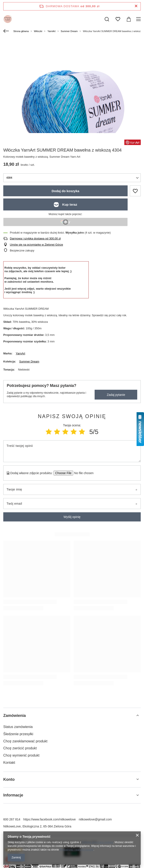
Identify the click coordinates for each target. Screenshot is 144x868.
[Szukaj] (107, 19)
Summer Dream (69, 31)
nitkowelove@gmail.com (95, 819)
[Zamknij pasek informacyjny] (136, 6)
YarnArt (51, 31)
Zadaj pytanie (116, 395)
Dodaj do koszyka (65, 191)
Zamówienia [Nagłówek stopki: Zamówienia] (15, 716)
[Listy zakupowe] (118, 19)
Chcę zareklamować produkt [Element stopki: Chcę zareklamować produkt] (25, 741)
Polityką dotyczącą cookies (98, 842)
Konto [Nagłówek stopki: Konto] (9, 779)
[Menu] (139, 19)
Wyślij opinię (72, 517)
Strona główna (21, 31)
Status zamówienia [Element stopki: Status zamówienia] (18, 727)
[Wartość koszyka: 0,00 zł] (129, 19)
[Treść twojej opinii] (72, 451)
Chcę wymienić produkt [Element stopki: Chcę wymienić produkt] (21, 755)
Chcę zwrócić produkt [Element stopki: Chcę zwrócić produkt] (20, 748)
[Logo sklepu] (8, 19)
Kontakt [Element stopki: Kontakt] (9, 763)
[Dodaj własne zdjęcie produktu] (82, 473)
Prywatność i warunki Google (77, 850)
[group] (72, 107)
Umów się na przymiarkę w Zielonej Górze (36, 245)
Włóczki (38, 31)
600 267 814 (12, 819)
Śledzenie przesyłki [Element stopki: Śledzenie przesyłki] (18, 734)
